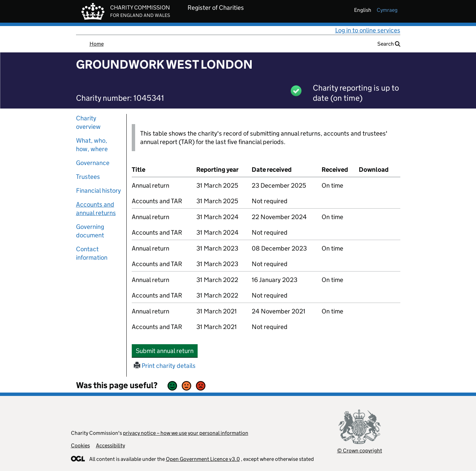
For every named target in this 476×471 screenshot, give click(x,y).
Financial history (98, 191)
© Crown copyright (360, 451)
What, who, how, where (92, 145)
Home (97, 44)
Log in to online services (368, 30)
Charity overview (88, 122)
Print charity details (165, 366)
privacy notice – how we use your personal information (186, 433)
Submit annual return (167, 351)
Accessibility (110, 445)
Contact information (92, 253)
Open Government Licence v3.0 (203, 459)
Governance (93, 163)
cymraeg (387, 10)
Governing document (90, 231)
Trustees (88, 177)
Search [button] (389, 44)
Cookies (80, 445)
